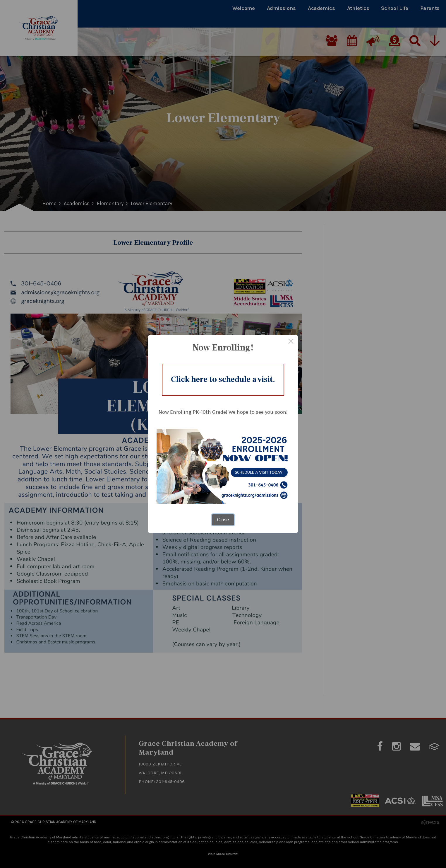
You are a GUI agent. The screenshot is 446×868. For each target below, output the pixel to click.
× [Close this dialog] (291, 342)
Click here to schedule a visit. (223, 379)
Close (223, 520)
